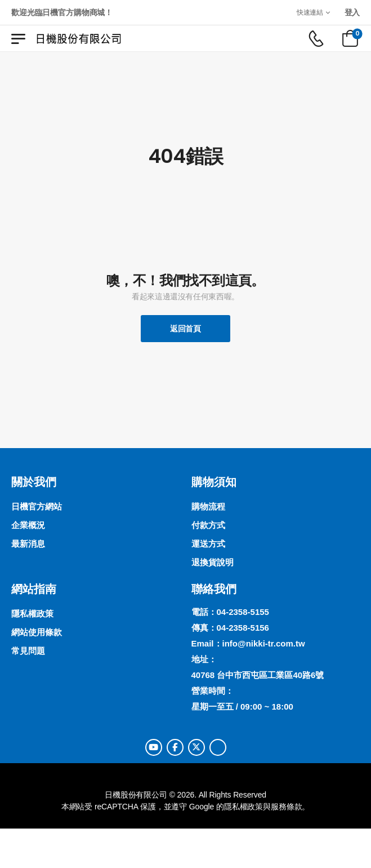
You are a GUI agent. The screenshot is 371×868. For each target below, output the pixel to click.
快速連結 (310, 12)
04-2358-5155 (243, 612)
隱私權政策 (243, 807)
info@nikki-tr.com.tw (264, 643)
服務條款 (286, 807)
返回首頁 (185, 329)
